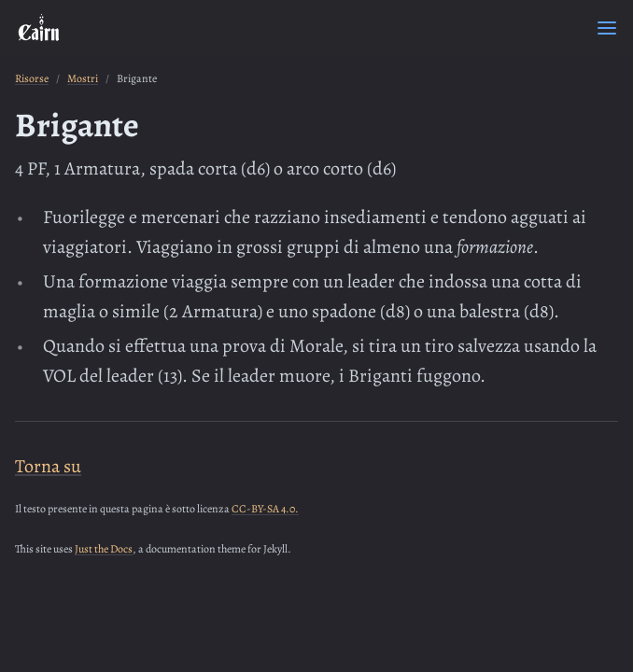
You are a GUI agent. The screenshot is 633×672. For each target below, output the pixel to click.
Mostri (83, 78)
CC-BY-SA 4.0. (265, 509)
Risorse (32, 78)
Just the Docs (104, 549)
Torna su (48, 466)
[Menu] (607, 28)
